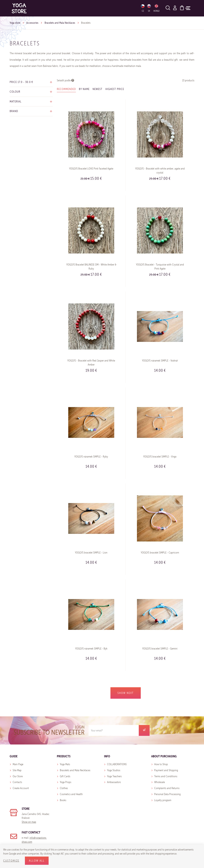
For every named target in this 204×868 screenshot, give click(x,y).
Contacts (17, 782)
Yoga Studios (114, 770)
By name (84, 89)
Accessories (32, 23)
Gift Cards (65, 776)
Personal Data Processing (167, 794)
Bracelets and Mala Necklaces (60, 23)
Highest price (115, 89)
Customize (11, 861)
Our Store (18, 776)
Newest (97, 89)
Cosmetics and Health (71, 794)
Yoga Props (66, 782)
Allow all (37, 861)
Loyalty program (163, 800)
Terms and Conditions (166, 776)
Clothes (64, 788)
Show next (126, 693)
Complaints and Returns (167, 788)
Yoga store (15, 23)
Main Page (18, 764)
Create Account (21, 788)
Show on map (29, 822)
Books (63, 800)
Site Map (17, 770)
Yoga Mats (65, 764)
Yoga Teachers (114, 776)
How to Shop (161, 764)
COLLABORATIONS (117, 764)
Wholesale (160, 782)
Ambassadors (114, 782)
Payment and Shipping (166, 770)
